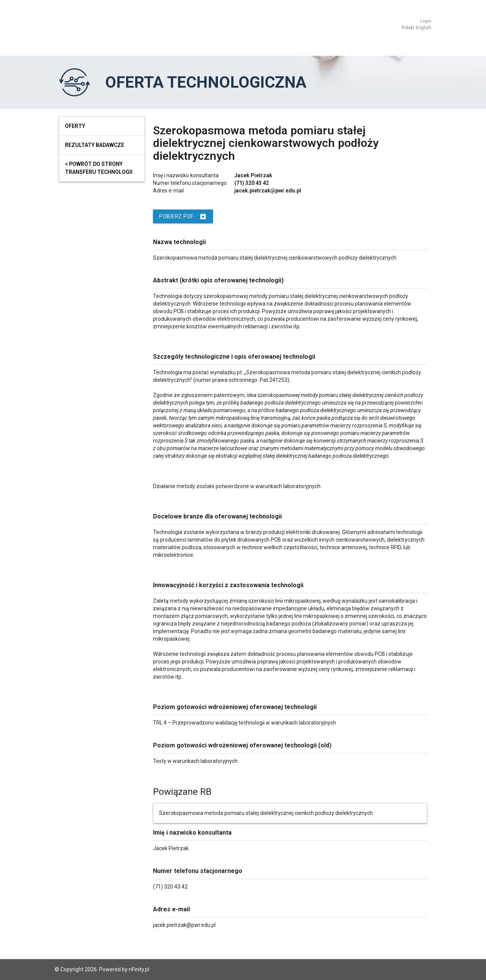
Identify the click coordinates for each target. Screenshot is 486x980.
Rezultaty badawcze (95, 145)
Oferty (75, 126)
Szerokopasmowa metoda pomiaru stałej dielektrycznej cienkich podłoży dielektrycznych (266, 813)
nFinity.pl (139, 969)
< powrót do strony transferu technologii (99, 168)
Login (426, 21)
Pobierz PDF (183, 216)
